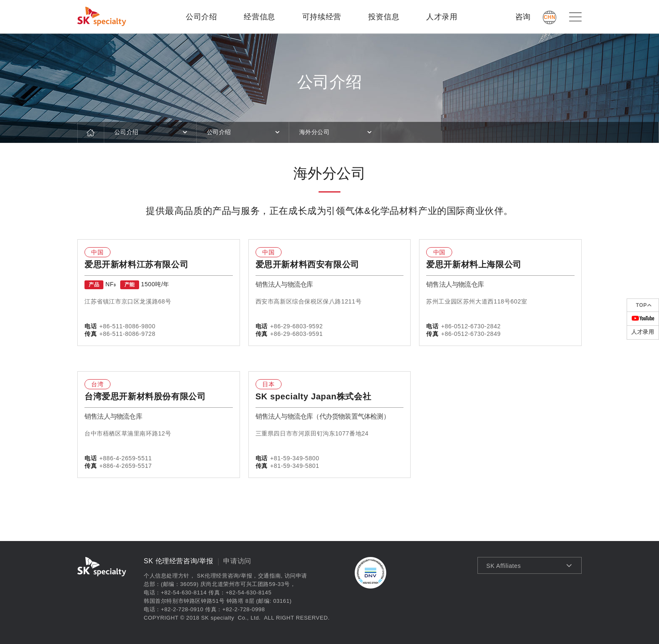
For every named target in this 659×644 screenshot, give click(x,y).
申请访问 (237, 561)
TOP (641, 305)
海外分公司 (315, 132)
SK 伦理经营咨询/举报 (178, 561)
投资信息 (384, 17)
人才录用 (442, 17)
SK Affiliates (503, 566)
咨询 (523, 17)
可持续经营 (322, 17)
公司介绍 (201, 17)
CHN (550, 17)
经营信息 (259, 17)
